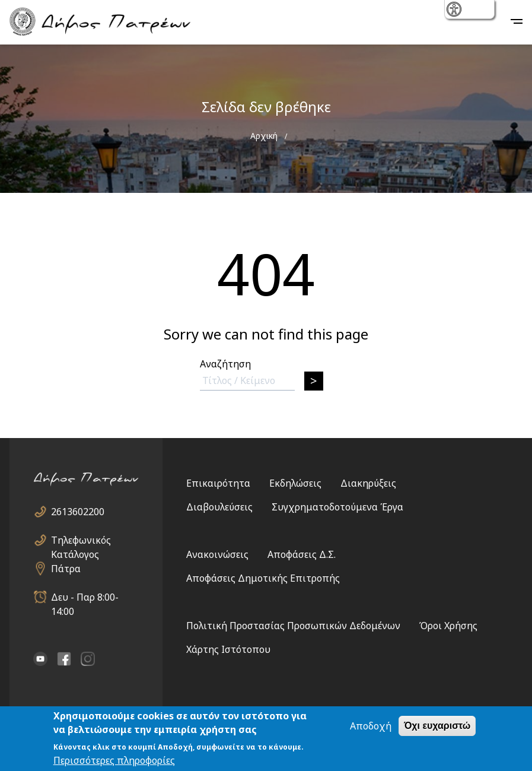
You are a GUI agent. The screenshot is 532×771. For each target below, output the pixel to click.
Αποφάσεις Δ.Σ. (302, 554)
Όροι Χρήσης (448, 626)
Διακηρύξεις (368, 483)
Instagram (88, 659)
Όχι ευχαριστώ (437, 726)
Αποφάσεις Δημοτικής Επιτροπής (263, 578)
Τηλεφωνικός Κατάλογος (81, 540)
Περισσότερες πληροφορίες (114, 760)
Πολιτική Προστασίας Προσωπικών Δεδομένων (293, 626)
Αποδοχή (371, 726)
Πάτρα (66, 569)
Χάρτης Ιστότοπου (228, 649)
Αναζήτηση (225, 364)
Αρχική (264, 136)
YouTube (40, 659)
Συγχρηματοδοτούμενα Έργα (337, 507)
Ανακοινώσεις (217, 554)
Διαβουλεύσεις (219, 507)
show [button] (455, 10)
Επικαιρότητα (218, 483)
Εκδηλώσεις (295, 483)
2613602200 (78, 512)
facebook (64, 659)
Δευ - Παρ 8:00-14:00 (85, 597)
